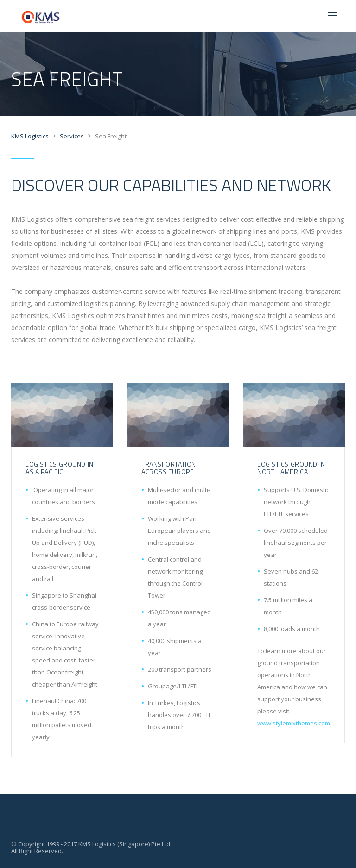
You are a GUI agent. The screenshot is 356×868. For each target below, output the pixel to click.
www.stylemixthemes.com (294, 723)
